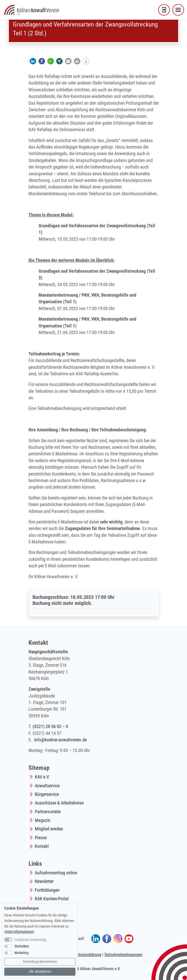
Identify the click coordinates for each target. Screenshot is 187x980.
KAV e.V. (42, 777)
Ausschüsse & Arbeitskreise (59, 803)
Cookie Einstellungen (22, 908)
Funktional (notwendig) (30, 940)
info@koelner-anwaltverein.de (60, 740)
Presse (41, 838)
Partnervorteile (48, 812)
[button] (164, 10)
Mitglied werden (49, 829)
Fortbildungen (47, 890)
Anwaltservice (47, 786)
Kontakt (42, 846)
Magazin (43, 820)
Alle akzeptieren (40, 972)
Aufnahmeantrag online (56, 873)
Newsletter (44, 881)
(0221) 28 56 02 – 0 (50, 726)
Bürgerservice (47, 794)
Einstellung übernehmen (40, 962)
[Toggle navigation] (178, 10)
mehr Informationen (19, 932)
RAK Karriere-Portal (52, 899)
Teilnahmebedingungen (123, 955)
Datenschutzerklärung (83, 955)
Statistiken (22, 946)
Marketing (21, 953)
